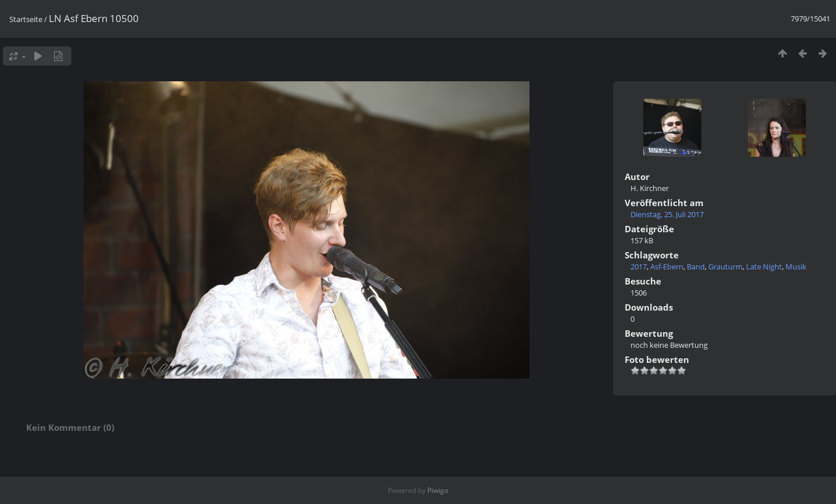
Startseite (26, 19)
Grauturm (725, 267)
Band (696, 267)
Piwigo (438, 490)
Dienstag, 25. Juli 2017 (667, 214)
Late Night (764, 267)
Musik (796, 267)
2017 (639, 267)
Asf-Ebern (667, 267)
